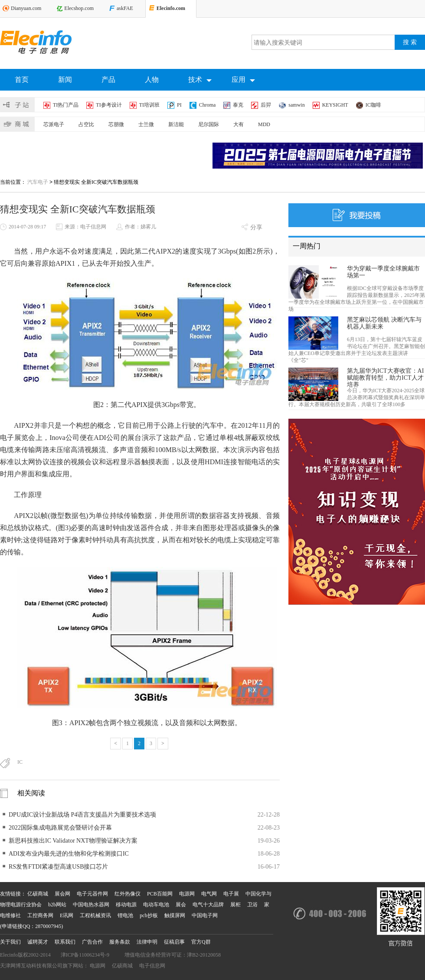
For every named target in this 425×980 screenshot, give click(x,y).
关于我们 (10, 942)
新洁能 (176, 124)
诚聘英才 (38, 942)
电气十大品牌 (208, 905)
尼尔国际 (209, 124)
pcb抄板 (149, 915)
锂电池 (125, 915)
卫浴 (252, 905)
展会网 (62, 894)
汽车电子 (38, 182)
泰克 (238, 105)
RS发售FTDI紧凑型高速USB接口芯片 (58, 867)
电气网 (209, 894)
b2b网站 (57, 905)
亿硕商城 (38, 894)
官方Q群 (201, 942)
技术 (200, 80)
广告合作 (92, 942)
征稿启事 (174, 942)
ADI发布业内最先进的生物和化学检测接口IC (69, 854)
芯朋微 (116, 124)
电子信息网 (152, 966)
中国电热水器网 (91, 905)
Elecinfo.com (171, 8)
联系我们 (65, 942)
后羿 (266, 105)
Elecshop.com (79, 8)
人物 (152, 80)
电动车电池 (156, 905)
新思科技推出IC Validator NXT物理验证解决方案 (73, 841)
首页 (22, 80)
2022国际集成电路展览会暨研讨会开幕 (60, 828)
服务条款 (120, 942)
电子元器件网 (92, 894)
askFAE (125, 8)
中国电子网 (205, 915)
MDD (264, 124)
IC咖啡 (373, 105)
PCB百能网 (160, 894)
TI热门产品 (66, 105)
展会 (181, 905)
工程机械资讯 (95, 915)
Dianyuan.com (26, 8)
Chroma (208, 105)
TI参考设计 (109, 105)
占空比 (86, 124)
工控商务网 (40, 915)
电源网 (187, 894)
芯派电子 (54, 124)
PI (179, 105)
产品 (108, 80)
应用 (243, 80)
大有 (239, 124)
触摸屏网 (175, 915)
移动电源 (126, 905)
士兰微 (146, 124)
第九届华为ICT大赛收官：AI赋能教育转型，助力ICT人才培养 (385, 378)
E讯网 (67, 915)
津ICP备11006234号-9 (85, 955)
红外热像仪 (127, 894)
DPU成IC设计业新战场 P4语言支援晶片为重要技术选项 (82, 815)
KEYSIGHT (335, 105)
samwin (296, 105)
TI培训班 (149, 105)
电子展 (231, 894)
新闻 (65, 80)
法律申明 (147, 942)
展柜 (235, 905)
